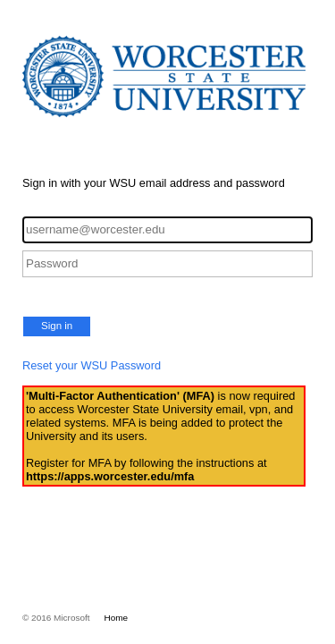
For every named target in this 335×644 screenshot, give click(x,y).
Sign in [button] (57, 326)
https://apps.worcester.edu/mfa (110, 476)
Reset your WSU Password (92, 365)
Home (117, 618)
